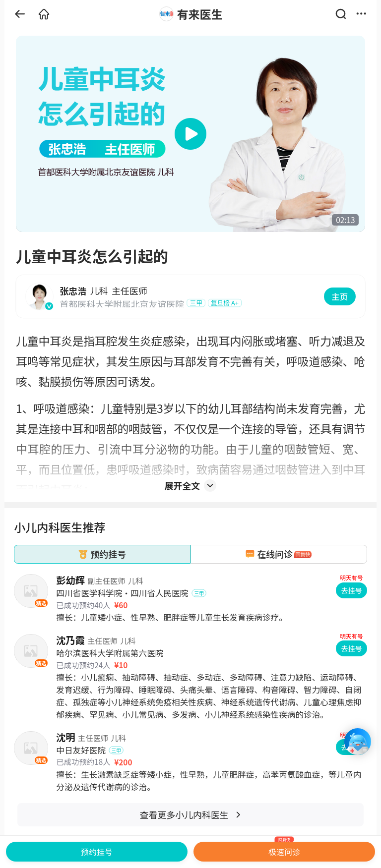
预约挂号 (97, 852)
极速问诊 (285, 850)
